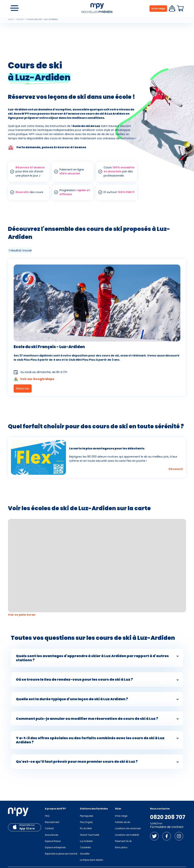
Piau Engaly (86, 822)
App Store (27, 829)
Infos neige (121, 816)
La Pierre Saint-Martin (92, 860)
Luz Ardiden (86, 841)
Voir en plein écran (22, 615)
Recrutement (52, 822)
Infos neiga (158, 8)
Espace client (172, 9)
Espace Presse (53, 841)
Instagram (179, 836)
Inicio (11, 19)
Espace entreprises (55, 847)
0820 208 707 (168, 817)
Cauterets (85, 847)
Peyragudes (87, 816)
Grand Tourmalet (90, 835)
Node (21, 19)
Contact (49, 828)
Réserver (23, 388)
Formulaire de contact (167, 827)
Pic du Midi (86, 828)
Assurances (52, 835)
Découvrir (176, 469)
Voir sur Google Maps (34, 379)
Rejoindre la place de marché (61, 854)
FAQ (47, 816)
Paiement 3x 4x (123, 841)
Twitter (154, 836)
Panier (180, 9)
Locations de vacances (128, 828)
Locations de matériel (127, 835)
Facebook (167, 836)
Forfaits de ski (123, 822)
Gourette (85, 854)
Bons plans (121, 847)
